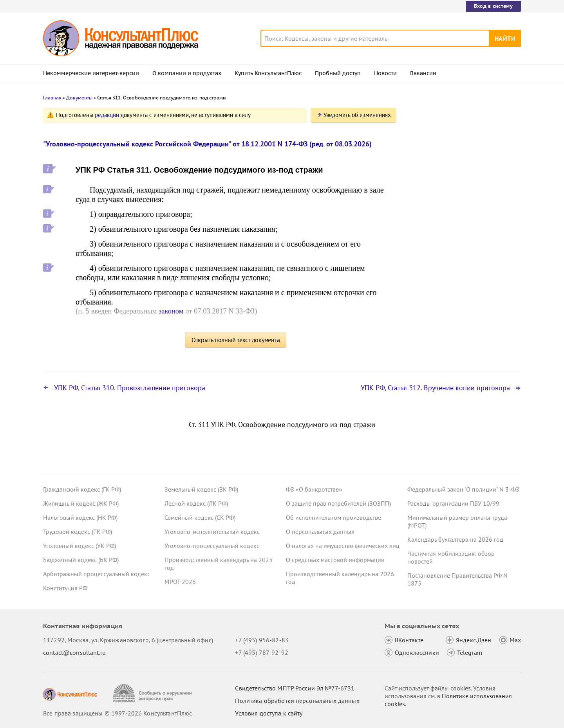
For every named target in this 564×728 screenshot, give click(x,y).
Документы (79, 98)
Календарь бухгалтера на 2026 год (455, 539)
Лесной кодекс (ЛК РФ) (196, 503)
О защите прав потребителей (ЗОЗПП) (338, 503)
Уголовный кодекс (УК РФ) (80, 546)
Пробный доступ (338, 73)
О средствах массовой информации (335, 560)
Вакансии (423, 73)
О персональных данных (320, 532)
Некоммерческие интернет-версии (91, 73)
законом (171, 311)
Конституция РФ (65, 588)
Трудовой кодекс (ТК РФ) (78, 532)
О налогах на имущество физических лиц (343, 546)
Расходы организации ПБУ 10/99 (453, 503)
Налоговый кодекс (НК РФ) (80, 517)
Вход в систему (493, 6)
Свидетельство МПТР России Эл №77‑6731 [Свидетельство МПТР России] (295, 688)
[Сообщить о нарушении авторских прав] (153, 693)
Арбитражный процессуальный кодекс (97, 574)
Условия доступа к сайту (269, 713)
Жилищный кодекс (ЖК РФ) (81, 503)
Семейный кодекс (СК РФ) (200, 517)
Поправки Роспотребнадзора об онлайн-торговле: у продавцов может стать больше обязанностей (460, 281)
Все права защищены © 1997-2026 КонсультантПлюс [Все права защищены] (117, 713)
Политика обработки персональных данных (297, 701)
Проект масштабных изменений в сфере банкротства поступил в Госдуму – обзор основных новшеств (463, 239)
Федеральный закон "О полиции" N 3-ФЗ (463, 489)
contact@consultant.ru (74, 652)
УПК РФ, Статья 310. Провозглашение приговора (130, 388)
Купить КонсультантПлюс (268, 73)
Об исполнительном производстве (334, 517)
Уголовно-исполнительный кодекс (212, 532)
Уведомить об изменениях (357, 115)
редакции (107, 115)
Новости (385, 73)
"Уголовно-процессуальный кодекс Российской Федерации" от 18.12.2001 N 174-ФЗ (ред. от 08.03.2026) (207, 144)
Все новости (428, 306)
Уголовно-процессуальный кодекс (212, 546)
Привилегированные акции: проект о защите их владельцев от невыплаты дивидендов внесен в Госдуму (460, 196)
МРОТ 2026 (180, 582)
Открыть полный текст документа (236, 340)
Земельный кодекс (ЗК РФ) (201, 489)
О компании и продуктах (187, 73)
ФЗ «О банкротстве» (314, 489)
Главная (52, 98)
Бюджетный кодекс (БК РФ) (81, 560)
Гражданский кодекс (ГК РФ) (82, 489)
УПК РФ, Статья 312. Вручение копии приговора (435, 388)
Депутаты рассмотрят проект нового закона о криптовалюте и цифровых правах (459, 154)
